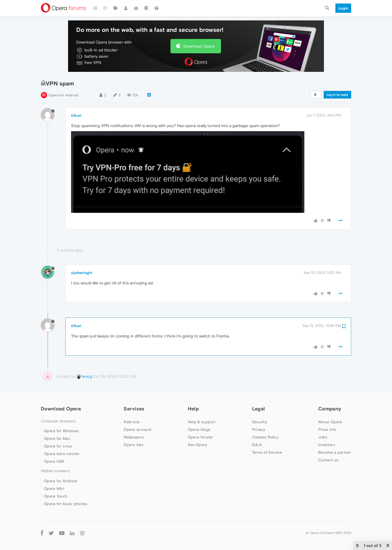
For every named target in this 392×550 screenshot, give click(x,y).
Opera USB (54, 461)
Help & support (202, 422)
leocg (84, 376)
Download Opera (199, 46)
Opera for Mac (57, 438)
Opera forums (200, 437)
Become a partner (335, 452)
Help (193, 409)
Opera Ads (134, 445)
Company (330, 409)
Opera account (137, 429)
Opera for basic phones (66, 504)
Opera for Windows (61, 431)
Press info (327, 429)
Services (134, 409)
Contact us (328, 460)
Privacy (259, 429)
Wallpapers (134, 437)
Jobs (323, 437)
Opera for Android (63, 95)
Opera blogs (199, 429)
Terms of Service (267, 452)
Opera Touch (56, 496)
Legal (259, 409)
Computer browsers (58, 421)
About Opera (330, 422)
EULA (257, 445)
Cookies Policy (265, 437)
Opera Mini (54, 488)
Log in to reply (337, 95)
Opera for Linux (58, 446)
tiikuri (76, 115)
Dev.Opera (198, 445)
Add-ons (131, 422)
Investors (327, 445)
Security (260, 422)
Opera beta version (62, 454)
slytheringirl (82, 273)
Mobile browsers (55, 471)
